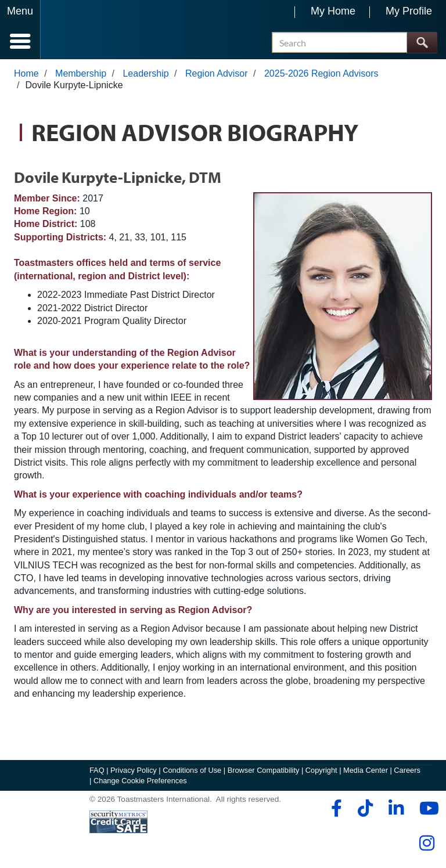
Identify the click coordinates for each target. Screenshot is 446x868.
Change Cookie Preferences (140, 781)
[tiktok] (365, 808)
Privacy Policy (134, 770)
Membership (81, 73)
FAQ (97, 770)
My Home (333, 11)
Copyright (321, 770)
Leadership (145, 73)
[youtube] (427, 808)
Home (26, 73)
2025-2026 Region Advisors (321, 73)
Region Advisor (217, 73)
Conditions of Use (192, 770)
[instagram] (427, 843)
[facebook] (335, 808)
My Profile (409, 11)
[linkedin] (396, 808)
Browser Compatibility (264, 770)
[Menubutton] (20, 30)
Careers (407, 770)
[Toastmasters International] (75, 30)
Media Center (366, 770)
